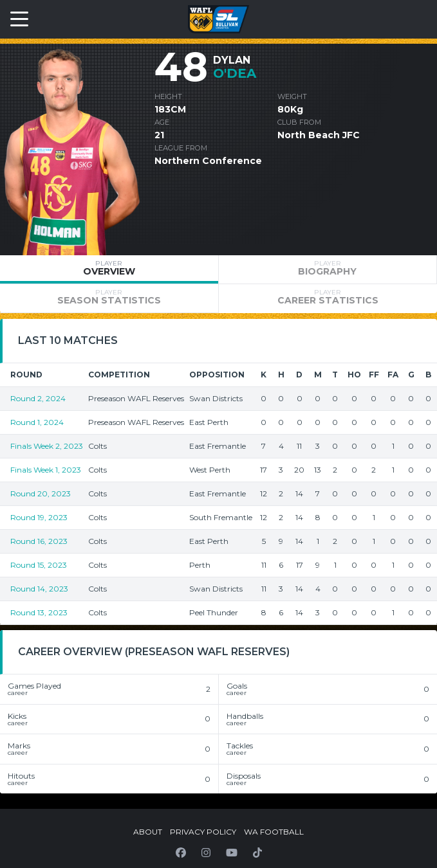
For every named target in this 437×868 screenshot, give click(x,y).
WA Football (274, 832)
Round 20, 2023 (41, 493)
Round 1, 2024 (37, 422)
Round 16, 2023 (39, 541)
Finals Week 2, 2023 (47, 446)
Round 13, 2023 (39, 612)
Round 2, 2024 (38, 398)
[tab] (109, 269)
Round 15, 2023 (39, 565)
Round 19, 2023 (39, 517)
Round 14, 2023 (39, 589)
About (148, 832)
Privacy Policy (203, 832)
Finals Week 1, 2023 (46, 470)
